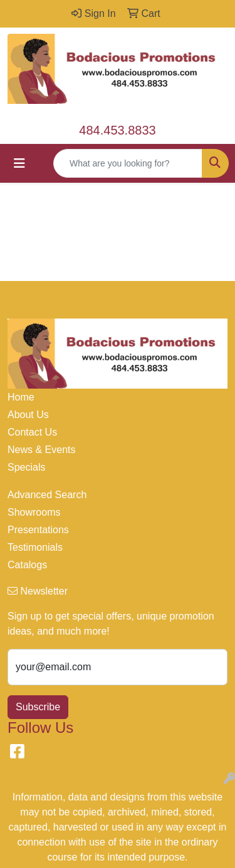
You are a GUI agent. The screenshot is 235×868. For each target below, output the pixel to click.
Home (21, 397)
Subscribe (38, 707)
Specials (26, 467)
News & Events (41, 450)
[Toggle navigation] (19, 163)
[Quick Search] (128, 163)
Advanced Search (47, 495)
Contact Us (32, 432)
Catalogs (27, 565)
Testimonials (35, 547)
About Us (28, 415)
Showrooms (34, 512)
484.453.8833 (117, 130)
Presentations (38, 530)
